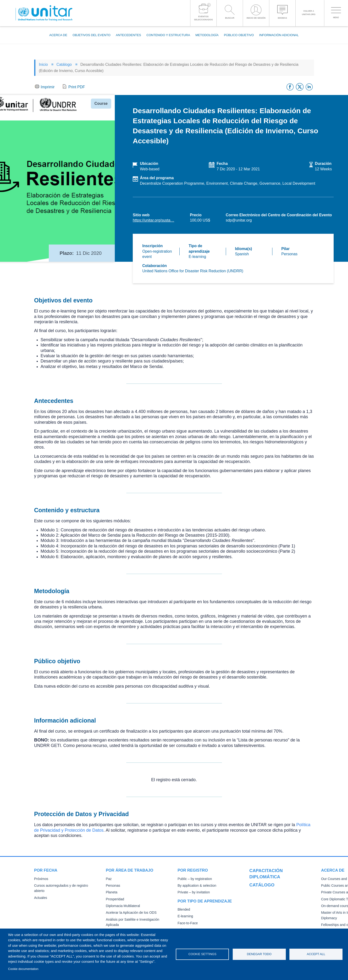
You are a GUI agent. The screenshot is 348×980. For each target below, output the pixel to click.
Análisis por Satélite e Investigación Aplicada (138, 920)
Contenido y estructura (168, 35)
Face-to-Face (187, 923)
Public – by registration (194, 879)
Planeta (111, 892)
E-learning (185, 916)
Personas (113, 886)
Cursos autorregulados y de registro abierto (65, 886)
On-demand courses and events (272, 913)
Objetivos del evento (92, 35)
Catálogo (64, 64)
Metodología (207, 35)
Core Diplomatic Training (267, 906)
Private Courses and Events (269, 900)
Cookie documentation (23, 969)
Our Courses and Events (267, 886)
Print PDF (77, 87)
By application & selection (196, 886)
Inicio (43, 64)
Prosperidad (115, 899)
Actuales (40, 892)
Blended (184, 910)
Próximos (41, 879)
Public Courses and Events (269, 893)
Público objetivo (239, 35)
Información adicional (279, 35)
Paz (109, 879)
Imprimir (48, 87)
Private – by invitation (193, 892)
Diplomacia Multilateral (122, 906)
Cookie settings (202, 954)
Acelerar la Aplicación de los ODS (130, 913)
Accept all (316, 954)
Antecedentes (128, 35)
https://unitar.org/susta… (153, 220)
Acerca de (58, 35)
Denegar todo (259, 954)
